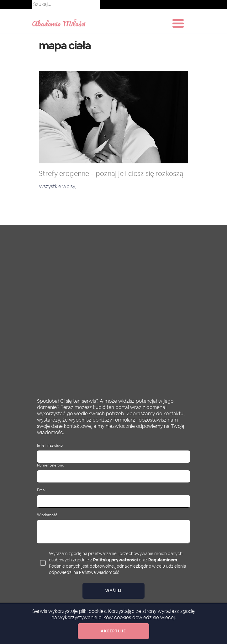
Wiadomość (47, 515)
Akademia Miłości (59, 23)
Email (42, 490)
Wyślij (114, 591)
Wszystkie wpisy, (58, 186)
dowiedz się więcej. (154, 617)
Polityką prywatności (116, 560)
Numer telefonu (51, 465)
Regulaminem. (163, 560)
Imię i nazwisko (50, 446)
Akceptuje (113, 631)
